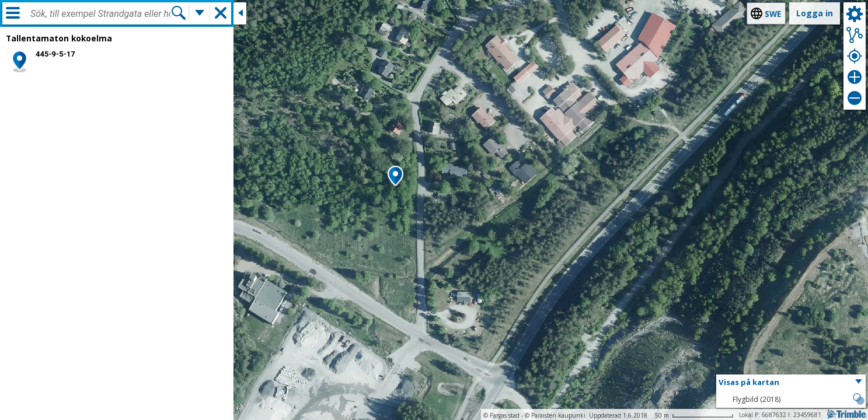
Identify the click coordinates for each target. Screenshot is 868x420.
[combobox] (100, 14)
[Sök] (179, 13)
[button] (395, 177)
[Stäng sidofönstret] (240, 13)
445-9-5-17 (55, 54)
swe (773, 14)
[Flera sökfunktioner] (200, 13)
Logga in (815, 13)
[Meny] (13, 13)
